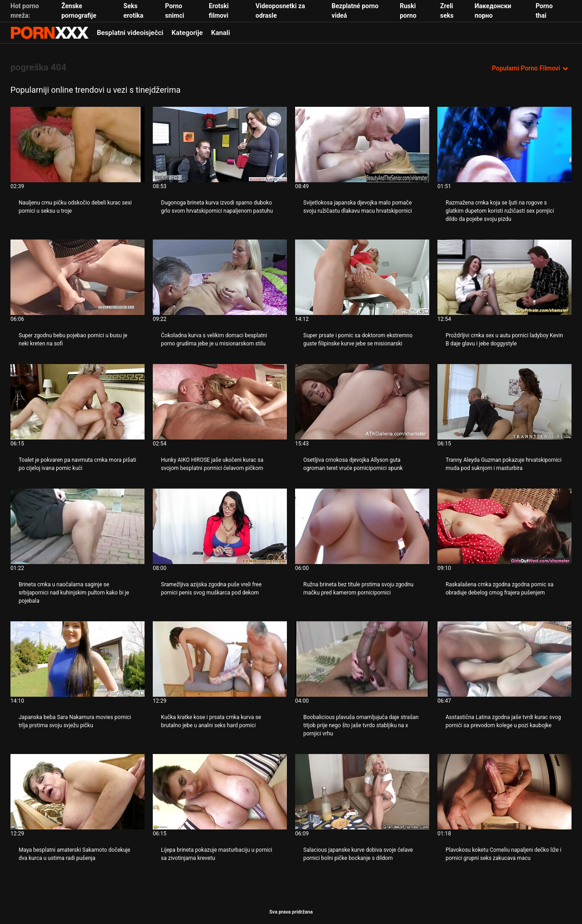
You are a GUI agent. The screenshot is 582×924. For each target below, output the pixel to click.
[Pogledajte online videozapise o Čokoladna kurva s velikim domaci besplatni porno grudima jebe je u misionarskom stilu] (220, 277)
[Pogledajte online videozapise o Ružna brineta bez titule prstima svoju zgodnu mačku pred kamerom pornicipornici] (362, 526)
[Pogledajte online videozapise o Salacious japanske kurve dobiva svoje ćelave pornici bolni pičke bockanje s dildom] (362, 792)
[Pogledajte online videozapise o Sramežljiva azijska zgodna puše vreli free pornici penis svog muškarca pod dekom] (220, 526)
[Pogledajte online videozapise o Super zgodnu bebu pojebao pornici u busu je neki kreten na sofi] (78, 277)
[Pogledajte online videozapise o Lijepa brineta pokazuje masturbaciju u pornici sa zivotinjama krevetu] (220, 792)
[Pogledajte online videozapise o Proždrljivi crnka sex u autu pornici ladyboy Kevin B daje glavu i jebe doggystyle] (504, 277)
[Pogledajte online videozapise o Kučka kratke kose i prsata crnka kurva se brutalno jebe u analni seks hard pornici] (220, 659)
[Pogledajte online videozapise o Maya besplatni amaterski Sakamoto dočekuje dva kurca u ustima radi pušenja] (78, 792)
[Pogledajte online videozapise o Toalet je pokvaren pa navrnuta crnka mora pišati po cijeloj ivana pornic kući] (78, 402)
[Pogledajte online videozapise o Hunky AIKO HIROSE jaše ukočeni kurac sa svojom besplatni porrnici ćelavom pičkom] (220, 402)
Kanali (221, 33)
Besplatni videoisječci (130, 33)
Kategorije (187, 33)
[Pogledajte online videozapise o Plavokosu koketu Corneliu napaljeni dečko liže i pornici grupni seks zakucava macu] (504, 792)
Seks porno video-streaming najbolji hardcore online (50, 33)
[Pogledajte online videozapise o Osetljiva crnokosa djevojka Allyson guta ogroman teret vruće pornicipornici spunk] (362, 402)
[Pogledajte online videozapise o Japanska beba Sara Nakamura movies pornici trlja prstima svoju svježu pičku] (78, 659)
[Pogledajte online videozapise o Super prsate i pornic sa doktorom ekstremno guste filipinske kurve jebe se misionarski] (362, 277)
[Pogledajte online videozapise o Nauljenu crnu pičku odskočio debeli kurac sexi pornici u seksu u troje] (78, 145)
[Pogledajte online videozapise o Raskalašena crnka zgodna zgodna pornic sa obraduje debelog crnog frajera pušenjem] (504, 526)
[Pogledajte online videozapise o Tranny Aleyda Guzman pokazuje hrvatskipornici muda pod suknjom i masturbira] (504, 402)
